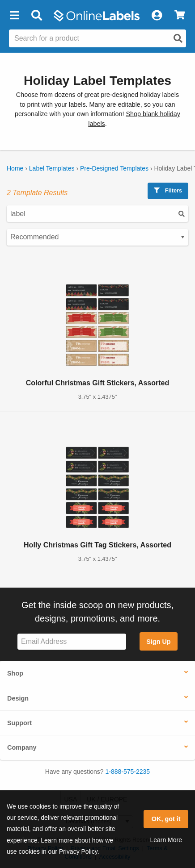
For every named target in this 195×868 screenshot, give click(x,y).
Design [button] (18, 698)
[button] (14, 16)
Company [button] (22, 747)
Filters (168, 190)
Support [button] (19, 723)
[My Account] (157, 16)
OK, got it (166, 819)
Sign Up (158, 642)
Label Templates (52, 168)
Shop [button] (15, 673)
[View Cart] (180, 16)
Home (15, 168)
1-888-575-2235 (128, 772)
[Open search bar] (36, 16)
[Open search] (178, 38)
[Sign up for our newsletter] (72, 642)
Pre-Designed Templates (114, 168)
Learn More (166, 840)
